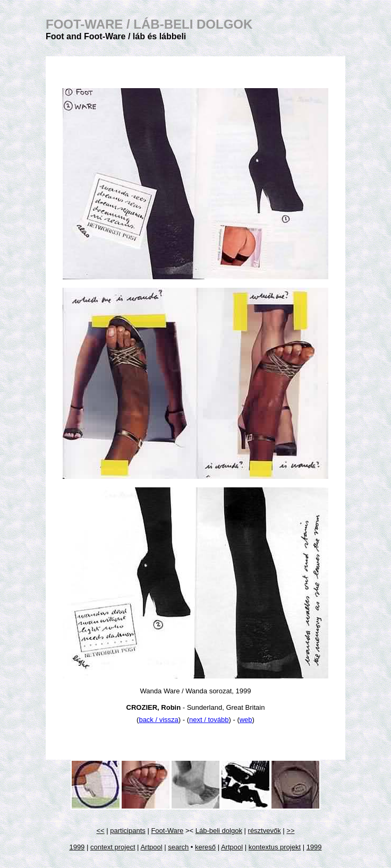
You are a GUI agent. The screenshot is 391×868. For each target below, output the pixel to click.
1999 (77, 847)
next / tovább (209, 720)
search (178, 847)
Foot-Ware (167, 831)
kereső (205, 847)
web (246, 720)
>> (290, 831)
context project (113, 847)
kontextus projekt (275, 847)
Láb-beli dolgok (219, 831)
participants (127, 831)
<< (101, 831)
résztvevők (265, 831)
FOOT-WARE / (149, 24)
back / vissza (158, 720)
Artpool (151, 847)
